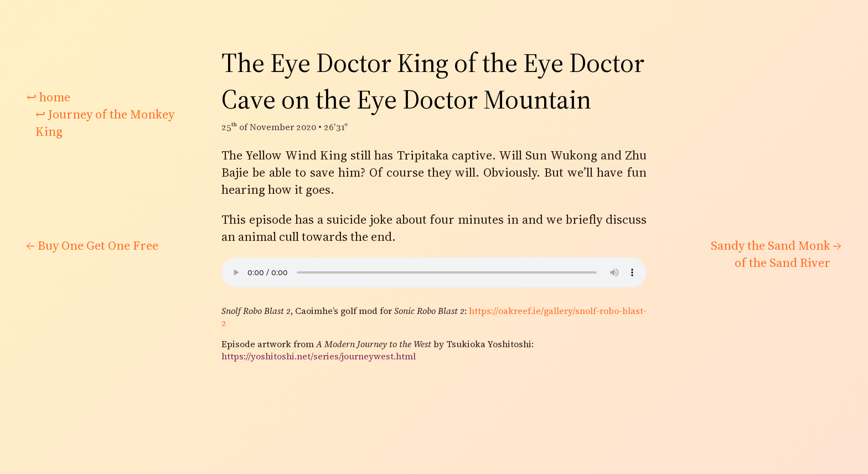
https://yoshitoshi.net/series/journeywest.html (319, 356)
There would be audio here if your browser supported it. (434, 272)
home (48, 97)
